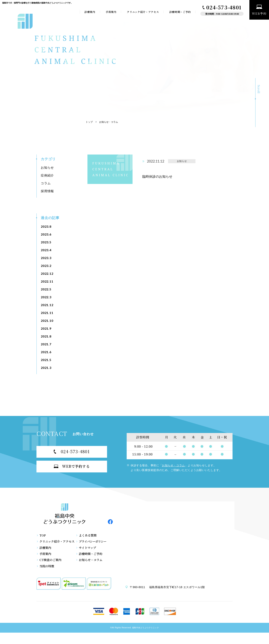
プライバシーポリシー (97, 546)
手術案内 (111, 12)
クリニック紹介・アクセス (143, 12)
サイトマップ (91, 554)
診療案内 (90, 12)
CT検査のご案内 (50, 570)
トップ (89, 122)
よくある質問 (91, 538)
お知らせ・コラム (173, 465)
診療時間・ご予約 (180, 12)
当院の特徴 (47, 578)
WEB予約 (259, 10)
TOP (43, 538)
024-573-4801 (222, 7)
